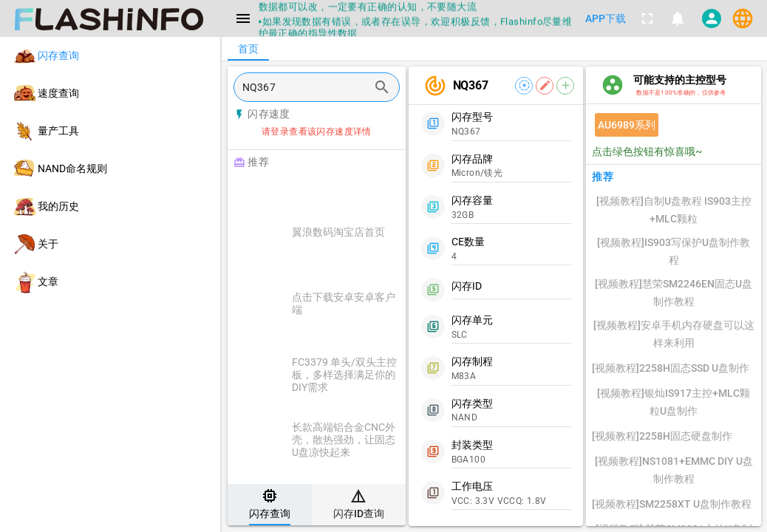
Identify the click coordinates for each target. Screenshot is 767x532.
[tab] (270, 505)
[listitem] (110, 56)
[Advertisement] (354, 194)
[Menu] (243, 18)
